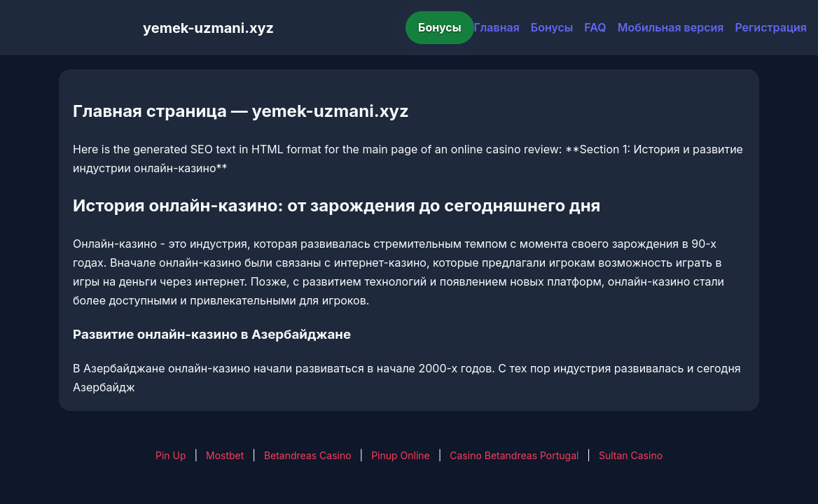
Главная (497, 27)
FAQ (595, 27)
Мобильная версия (671, 27)
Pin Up (171, 455)
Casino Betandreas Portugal (514, 455)
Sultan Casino (631, 455)
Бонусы (440, 27)
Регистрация (771, 27)
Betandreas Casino (308, 455)
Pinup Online (401, 455)
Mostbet (225, 455)
